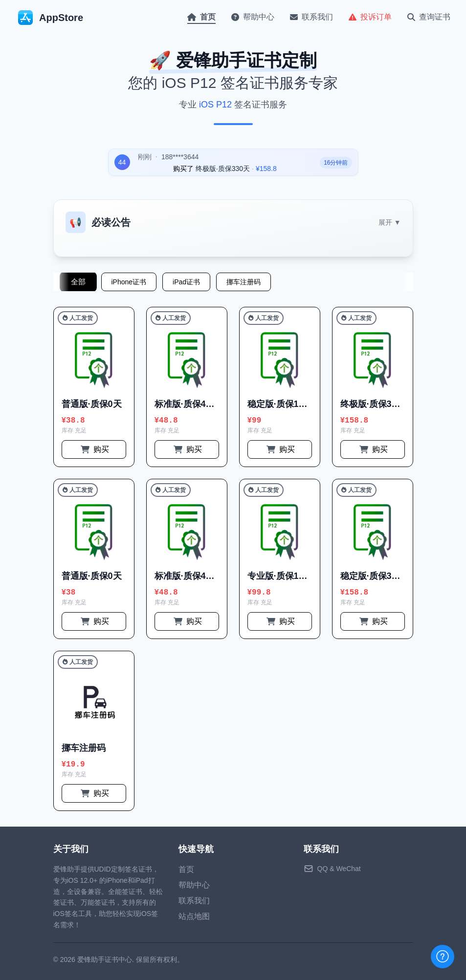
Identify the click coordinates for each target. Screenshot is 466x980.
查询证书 (429, 17)
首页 (201, 17)
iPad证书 (186, 282)
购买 (95, 449)
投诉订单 (370, 17)
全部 (78, 282)
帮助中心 (253, 17)
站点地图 (194, 916)
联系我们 (311, 17)
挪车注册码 (244, 282)
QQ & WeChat (339, 869)
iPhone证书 (129, 282)
